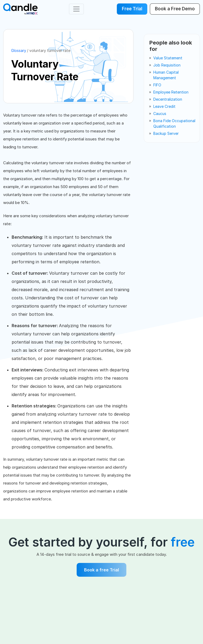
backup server (166, 133)
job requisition (167, 65)
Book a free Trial (101, 570)
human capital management (166, 75)
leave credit (164, 106)
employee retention (171, 92)
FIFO (157, 85)
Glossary (19, 50)
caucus (160, 114)
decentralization (168, 99)
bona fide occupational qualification (174, 123)
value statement (168, 58)
